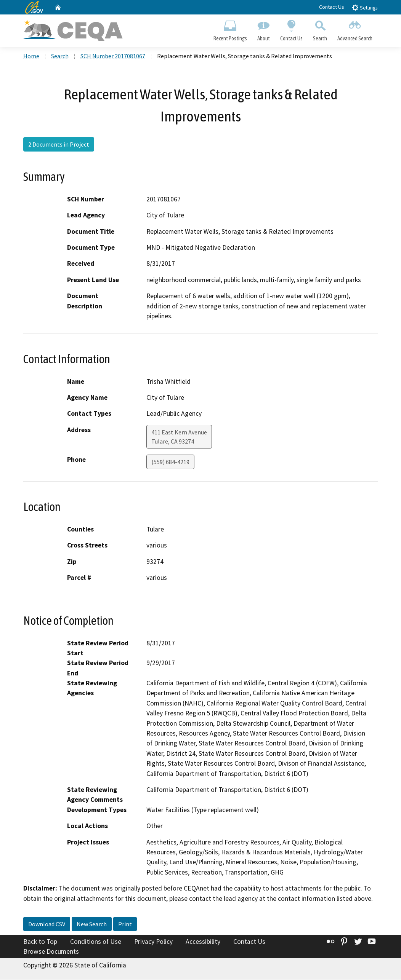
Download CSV (47, 925)
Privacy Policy (153, 942)
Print (125, 925)
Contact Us (332, 7)
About (263, 29)
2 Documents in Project (59, 145)
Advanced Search (355, 29)
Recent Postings (230, 29)
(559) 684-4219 (170, 462)
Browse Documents (51, 952)
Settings (365, 7)
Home (31, 57)
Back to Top (40, 942)
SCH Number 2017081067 (113, 57)
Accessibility (203, 942)
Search (320, 29)
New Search (92, 925)
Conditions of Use (96, 942)
